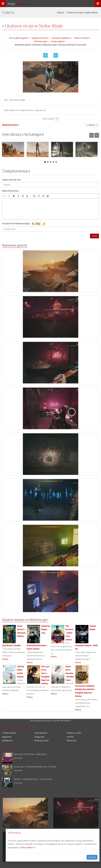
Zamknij (92, 857)
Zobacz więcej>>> (28, 847)
